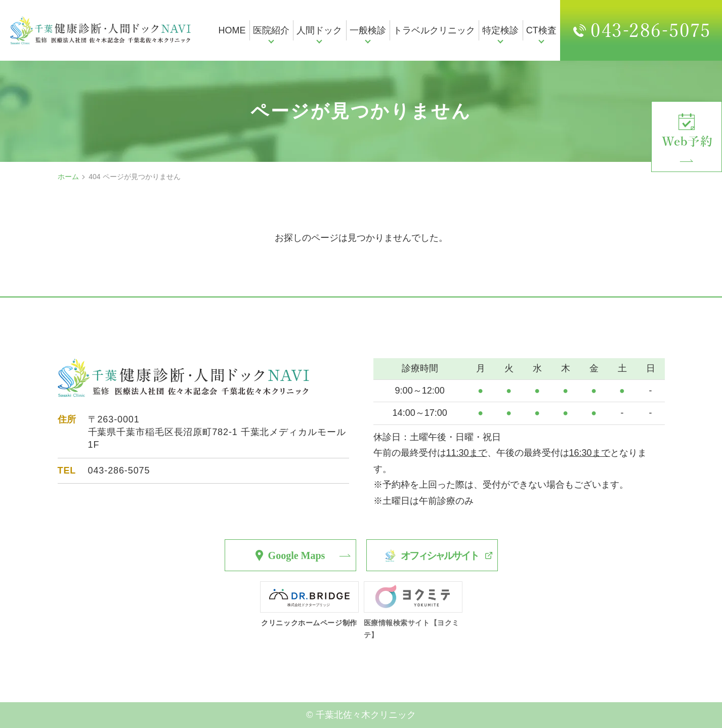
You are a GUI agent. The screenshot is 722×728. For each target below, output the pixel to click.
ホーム (68, 177)
